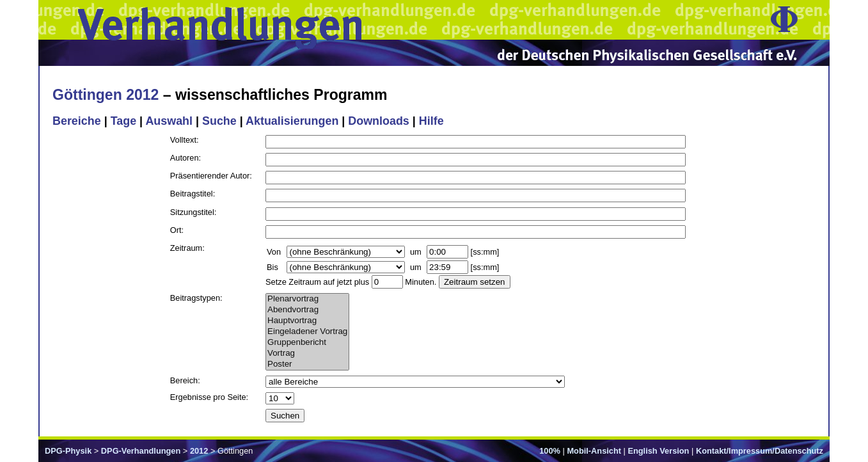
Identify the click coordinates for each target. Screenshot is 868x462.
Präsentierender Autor (210, 176)
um (416, 252)
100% (550, 451)
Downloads (379, 121)
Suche (219, 121)
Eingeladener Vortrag (307, 332)
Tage (123, 121)
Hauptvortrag (307, 321)
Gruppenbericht (307, 343)
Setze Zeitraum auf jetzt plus (317, 282)
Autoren (185, 158)
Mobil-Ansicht (594, 451)
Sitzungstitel (192, 212)
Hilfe (431, 121)
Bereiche (77, 121)
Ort (176, 230)
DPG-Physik (68, 451)
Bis (272, 267)
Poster (307, 364)
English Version (658, 451)
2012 (199, 451)
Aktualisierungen (292, 121)
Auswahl (169, 121)
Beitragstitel (192, 194)
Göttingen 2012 (106, 95)
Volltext (183, 140)
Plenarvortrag (307, 299)
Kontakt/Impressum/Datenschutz (760, 451)
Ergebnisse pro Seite (208, 397)
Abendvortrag (307, 310)
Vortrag (307, 354)
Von (274, 252)
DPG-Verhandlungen (141, 451)
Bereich (184, 380)
